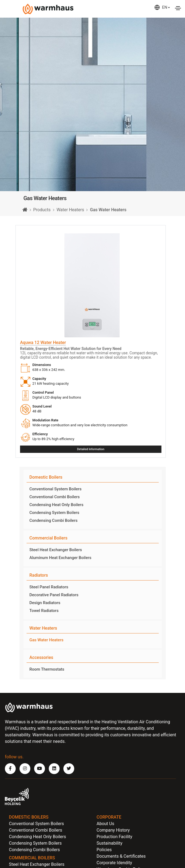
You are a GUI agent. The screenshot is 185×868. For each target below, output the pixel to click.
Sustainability (110, 843)
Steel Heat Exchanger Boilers (56, 550)
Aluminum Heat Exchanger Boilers (61, 558)
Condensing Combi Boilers (54, 520)
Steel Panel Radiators (49, 587)
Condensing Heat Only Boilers (56, 505)
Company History (113, 830)
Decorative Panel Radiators (54, 595)
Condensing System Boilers (54, 513)
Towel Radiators (44, 611)
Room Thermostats (47, 669)
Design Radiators (45, 603)
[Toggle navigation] (178, 8)
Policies (104, 850)
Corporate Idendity (114, 863)
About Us (106, 824)
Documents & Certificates (121, 856)
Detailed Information (91, 449)
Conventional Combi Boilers (55, 497)
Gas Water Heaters (47, 640)
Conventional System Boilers (56, 489)
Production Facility (115, 837)
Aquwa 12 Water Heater (43, 343)
